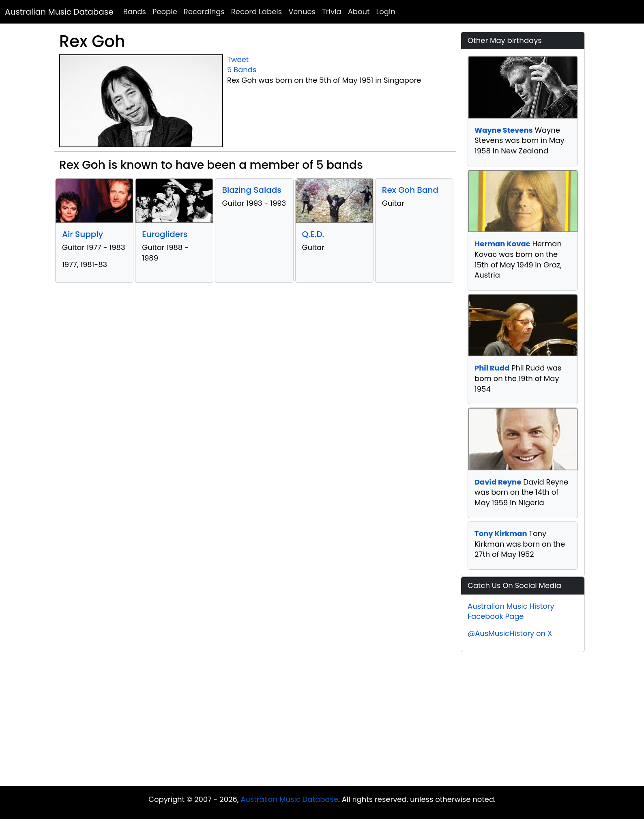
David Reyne (498, 482)
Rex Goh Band (410, 190)
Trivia (332, 12)
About (359, 12)
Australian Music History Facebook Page (511, 611)
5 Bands (242, 70)
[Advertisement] (322, 721)
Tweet (238, 59)
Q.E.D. (313, 234)
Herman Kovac (502, 244)
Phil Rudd (492, 368)
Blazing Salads (252, 190)
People (165, 12)
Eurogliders (165, 234)
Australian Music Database (59, 12)
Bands (135, 12)
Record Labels (257, 12)
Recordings (204, 12)
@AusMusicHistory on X (510, 633)
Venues (302, 12)
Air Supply (83, 234)
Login (386, 12)
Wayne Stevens (504, 130)
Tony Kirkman (501, 533)
